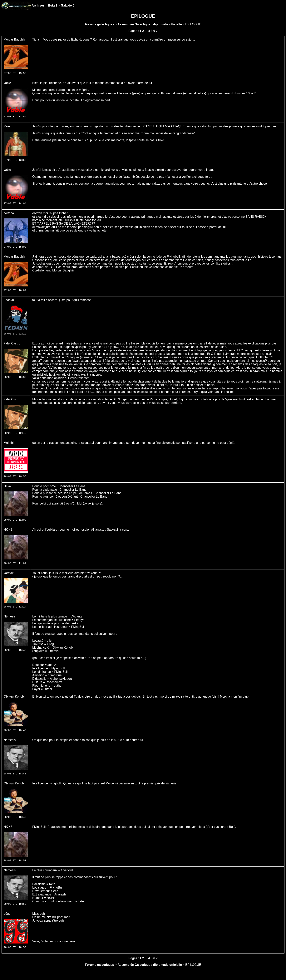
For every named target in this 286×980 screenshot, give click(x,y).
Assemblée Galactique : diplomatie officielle (150, 24)
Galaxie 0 (68, 5)
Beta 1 (53, 5)
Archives (38, 5)
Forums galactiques (99, 24)
